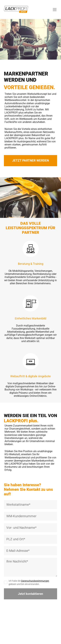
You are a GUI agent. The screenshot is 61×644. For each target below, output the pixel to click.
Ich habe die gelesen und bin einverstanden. (29, 582)
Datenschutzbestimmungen (35, 581)
